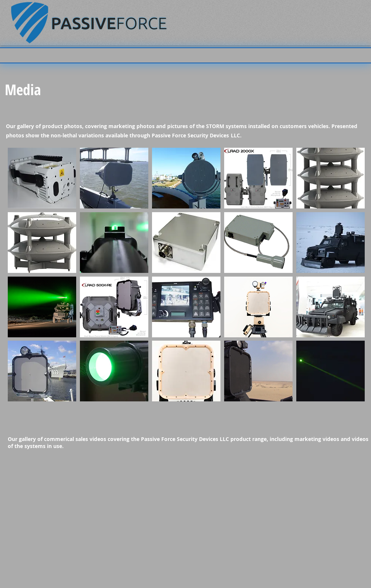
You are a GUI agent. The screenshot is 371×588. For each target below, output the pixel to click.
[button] (42, 178)
